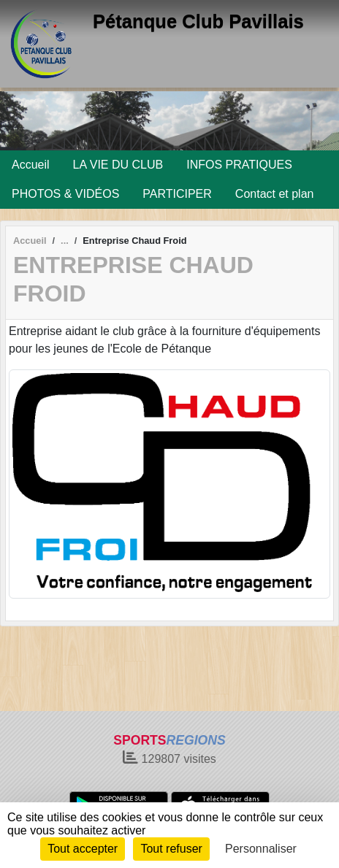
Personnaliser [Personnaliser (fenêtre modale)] (261, 849)
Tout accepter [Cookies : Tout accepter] (83, 849)
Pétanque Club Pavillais (198, 21)
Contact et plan (275, 194)
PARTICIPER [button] (177, 194)
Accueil (31, 165)
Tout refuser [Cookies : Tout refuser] (171, 849)
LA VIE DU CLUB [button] (118, 165)
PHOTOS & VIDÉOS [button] (65, 194)
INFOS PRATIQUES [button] (239, 165)
